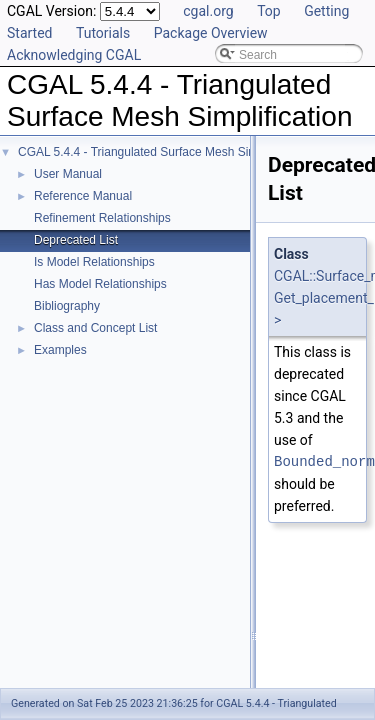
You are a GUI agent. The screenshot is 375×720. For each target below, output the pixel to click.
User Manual (68, 174)
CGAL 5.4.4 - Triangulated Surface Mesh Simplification (163, 152)
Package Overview (211, 33)
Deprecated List (76, 240)
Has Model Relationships (100, 284)
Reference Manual (83, 196)
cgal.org (208, 11)
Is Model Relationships (94, 262)
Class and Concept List (95, 328)
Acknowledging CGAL (74, 55)
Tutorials (103, 33)
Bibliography (67, 306)
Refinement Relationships (102, 218)
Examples (60, 350)
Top (269, 11)
